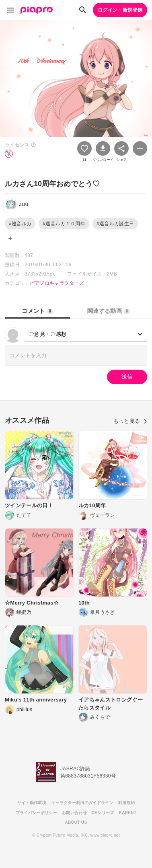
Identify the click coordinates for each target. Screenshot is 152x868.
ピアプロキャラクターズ (57, 283)
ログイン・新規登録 (120, 10)
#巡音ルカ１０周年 (64, 224)
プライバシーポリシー (36, 813)
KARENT (128, 813)
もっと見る (130, 421)
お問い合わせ (74, 813)
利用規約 (126, 803)
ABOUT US (76, 822)
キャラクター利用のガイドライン (82, 803)
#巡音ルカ (20, 224)
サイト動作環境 (32, 803)
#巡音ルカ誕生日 (115, 224)
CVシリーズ (103, 813)
